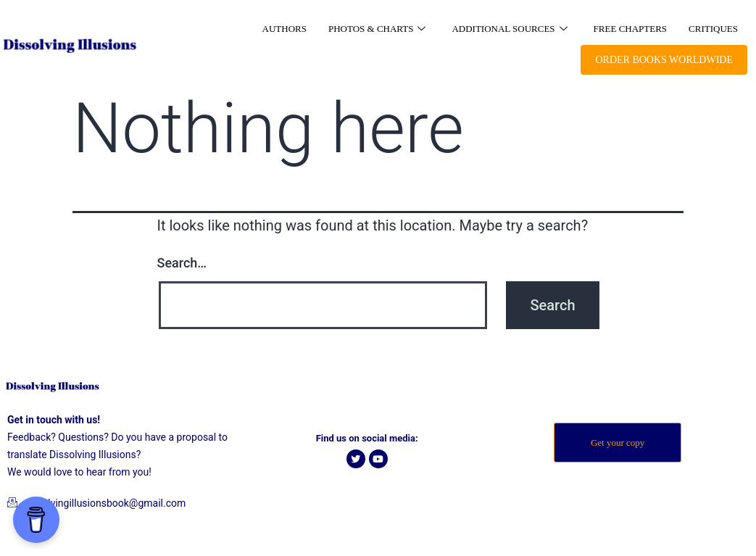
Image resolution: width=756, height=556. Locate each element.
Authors (284, 29)
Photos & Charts (377, 29)
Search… (182, 263)
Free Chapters (631, 29)
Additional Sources (509, 29)
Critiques (713, 29)
